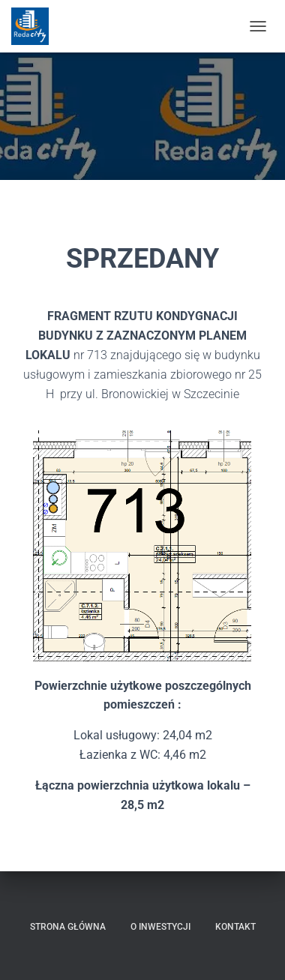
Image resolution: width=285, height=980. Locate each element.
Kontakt (235, 927)
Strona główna (68, 927)
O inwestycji (160, 927)
